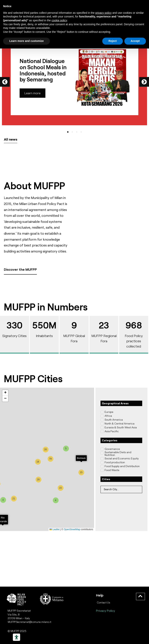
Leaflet (54, 529)
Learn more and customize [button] (26, 41)
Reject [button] (113, 41)
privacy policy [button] (103, 13)
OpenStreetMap (72, 529)
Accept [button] (135, 41)
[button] (5, 82)
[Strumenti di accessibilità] (16, 637)
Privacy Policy (106, 611)
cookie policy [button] (59, 20)
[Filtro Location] (121, 489)
